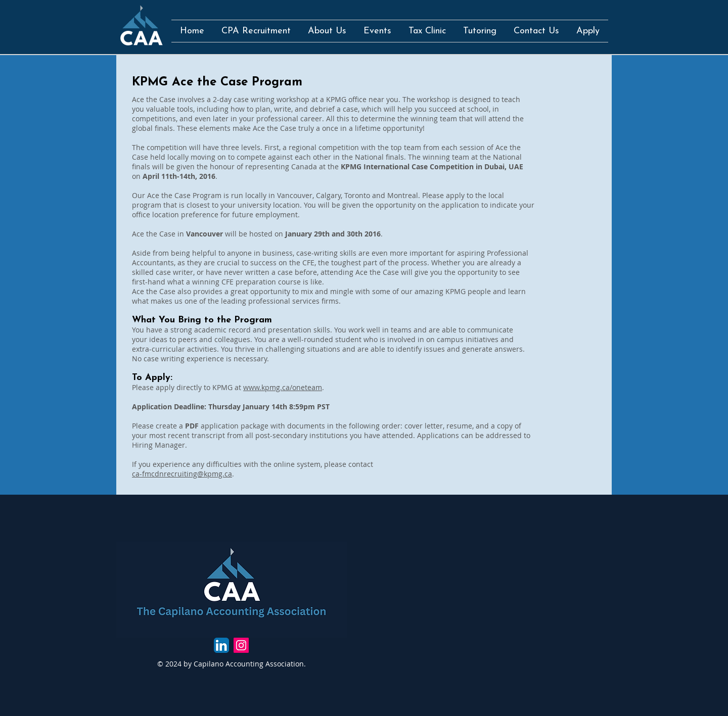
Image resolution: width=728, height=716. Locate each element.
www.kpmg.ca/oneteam (283, 387)
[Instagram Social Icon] (241, 645)
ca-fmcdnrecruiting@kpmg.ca (182, 474)
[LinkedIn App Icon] (221, 645)
